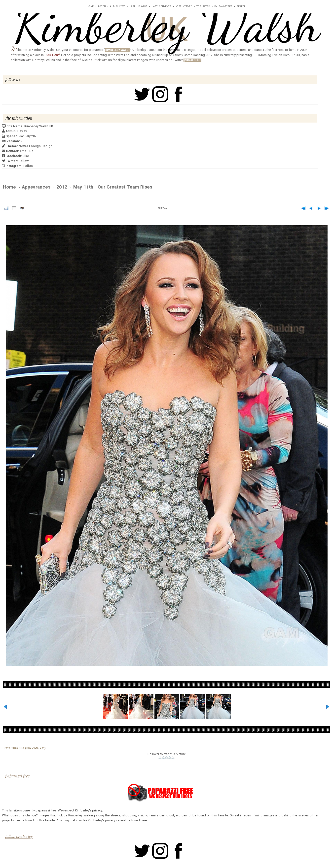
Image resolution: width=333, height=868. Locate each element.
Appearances (36, 187)
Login (102, 7)
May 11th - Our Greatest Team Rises (113, 187)
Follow (24, 161)
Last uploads (138, 7)
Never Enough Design (36, 146)
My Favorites (223, 7)
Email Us (27, 151)
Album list (117, 7)
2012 (62, 187)
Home (91, 7)
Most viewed (184, 7)
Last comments (161, 7)
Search (241, 7)
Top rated (203, 7)
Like (26, 156)
